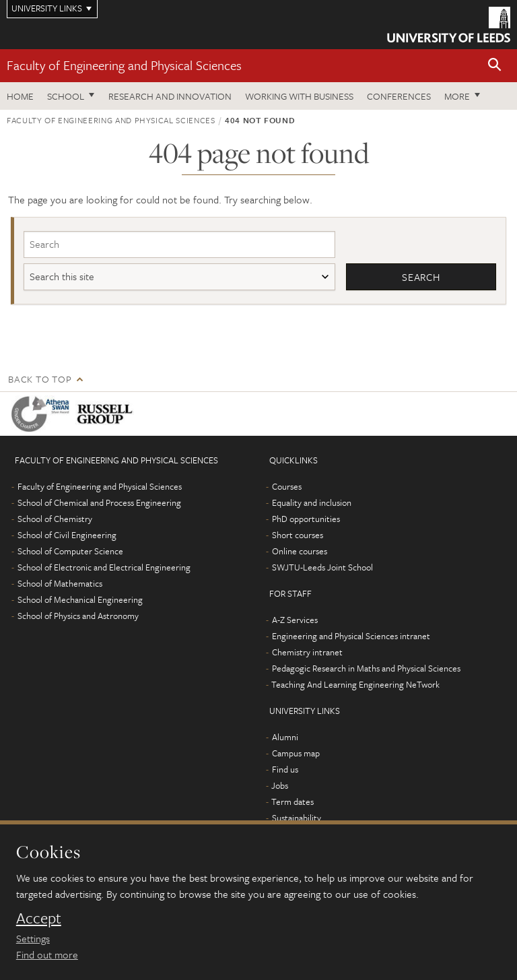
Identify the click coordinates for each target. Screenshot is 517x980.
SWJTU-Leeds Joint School (322, 567)
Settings (33, 938)
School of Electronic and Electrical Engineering (104, 567)
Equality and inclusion (312, 502)
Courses (287, 486)
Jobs (280, 785)
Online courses (300, 551)
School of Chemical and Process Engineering (99, 502)
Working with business (299, 96)
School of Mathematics (60, 583)
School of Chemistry (55, 519)
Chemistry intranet (307, 652)
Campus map (296, 753)
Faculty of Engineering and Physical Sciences (124, 65)
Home (20, 96)
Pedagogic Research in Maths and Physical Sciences (366, 668)
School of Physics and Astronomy (78, 616)
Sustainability (297, 818)
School (66, 96)
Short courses (298, 535)
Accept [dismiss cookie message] (39, 918)
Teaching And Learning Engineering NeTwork (355, 684)
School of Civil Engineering (67, 535)
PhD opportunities (306, 519)
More (457, 96)
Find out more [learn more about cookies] (47, 954)
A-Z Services (295, 620)
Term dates (292, 802)
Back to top (40, 379)
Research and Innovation (170, 96)
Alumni (285, 737)
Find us (285, 769)
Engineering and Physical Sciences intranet (351, 636)
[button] (495, 66)
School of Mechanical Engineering (80, 599)
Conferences (399, 96)
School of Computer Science (70, 551)
